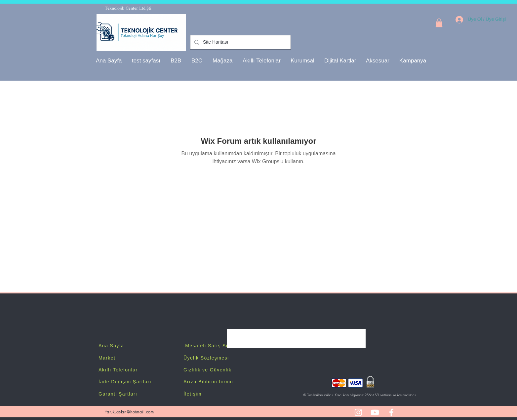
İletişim (193, 394)
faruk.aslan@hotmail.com (130, 412)
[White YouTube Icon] (375, 412)
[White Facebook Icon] (391, 412)
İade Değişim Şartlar (124, 382)
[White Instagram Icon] (358, 412)
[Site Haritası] (240, 42)
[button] (302, 61)
